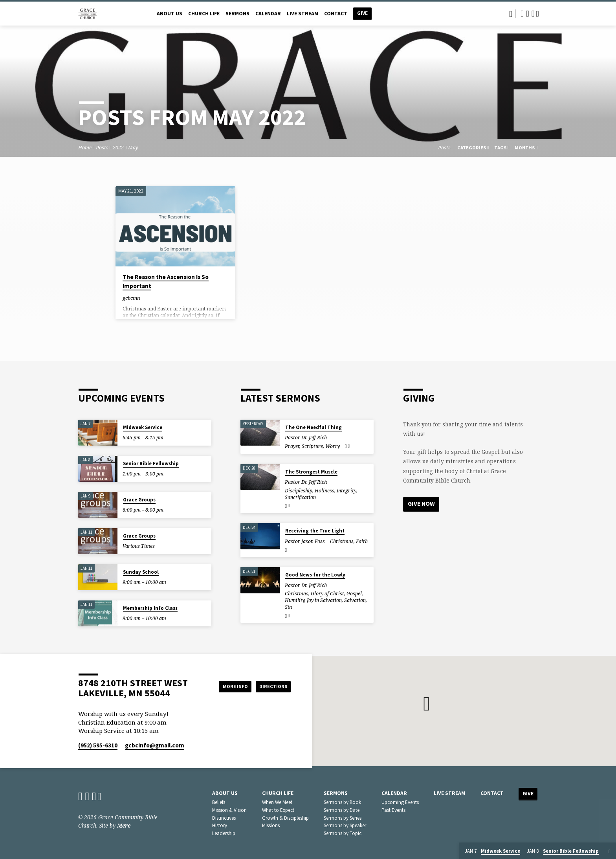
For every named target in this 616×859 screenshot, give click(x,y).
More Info (227, 686)
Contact (336, 14)
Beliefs (219, 802)
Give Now (422, 504)
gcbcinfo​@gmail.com (155, 745)
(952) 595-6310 (98, 745)
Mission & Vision (229, 810)
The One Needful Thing (313, 427)
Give (362, 13)
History (220, 825)
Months (526, 148)
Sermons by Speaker (345, 825)
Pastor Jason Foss (305, 541)
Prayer (292, 446)
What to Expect (278, 810)
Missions (271, 825)
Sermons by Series (343, 818)
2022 (118, 148)
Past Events (393, 810)
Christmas (342, 541)
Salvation (355, 600)
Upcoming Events (400, 802)
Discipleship (299, 491)
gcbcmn (131, 298)
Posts (102, 148)
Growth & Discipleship (285, 818)
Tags (502, 148)
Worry (333, 446)
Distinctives (224, 818)
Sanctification (300, 497)
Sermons (237, 14)
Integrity (346, 491)
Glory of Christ (327, 594)
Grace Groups (139, 500)
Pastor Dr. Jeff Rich (306, 438)
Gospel (354, 594)
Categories (473, 148)
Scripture (312, 446)
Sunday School (141, 572)
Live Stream (302, 14)
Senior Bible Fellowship (151, 463)
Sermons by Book (342, 802)
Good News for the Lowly (315, 575)
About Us (170, 14)
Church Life (204, 14)
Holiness (324, 491)
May (133, 148)
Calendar (268, 14)
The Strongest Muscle (311, 472)
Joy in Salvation (324, 600)
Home (85, 148)
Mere (124, 825)
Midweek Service (143, 427)
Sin (288, 607)
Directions (271, 686)
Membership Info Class (150, 608)
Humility (295, 600)
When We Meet (277, 802)
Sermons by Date (342, 810)
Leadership (224, 833)
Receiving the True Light (315, 531)
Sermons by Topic (343, 833)
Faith (362, 541)
